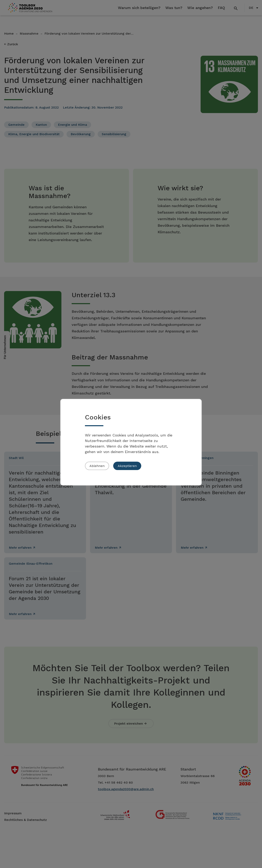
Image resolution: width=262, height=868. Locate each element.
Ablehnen (97, 466)
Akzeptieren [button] (127, 466)
